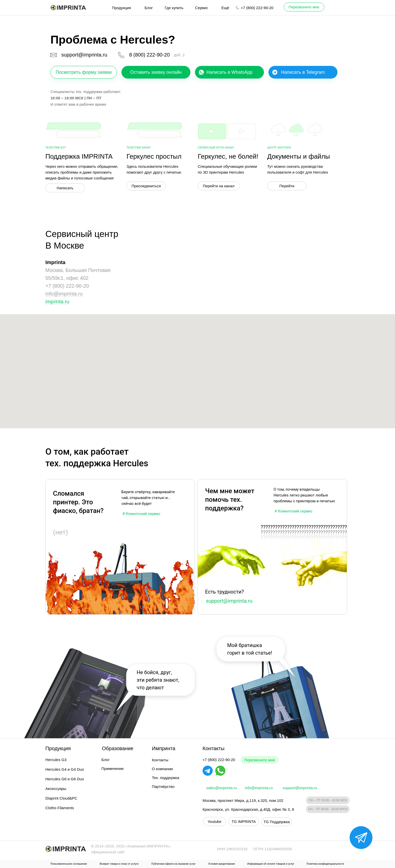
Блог (149, 8)
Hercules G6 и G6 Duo (65, 779)
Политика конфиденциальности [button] (325, 864)
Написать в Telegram (303, 72)
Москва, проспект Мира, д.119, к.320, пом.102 (243, 800)
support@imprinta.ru (84, 55)
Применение (113, 769)
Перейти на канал (219, 186)
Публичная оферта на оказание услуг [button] (173, 864)
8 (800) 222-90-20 (149, 55)
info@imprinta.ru (64, 294)
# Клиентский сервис (293, 511)
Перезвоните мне (259, 760)
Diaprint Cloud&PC (61, 798)
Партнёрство (163, 787)
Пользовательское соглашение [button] (69, 864)
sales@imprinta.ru (221, 788)
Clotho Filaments (60, 808)
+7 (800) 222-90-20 (257, 8)
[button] (361, 838)
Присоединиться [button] (146, 186)
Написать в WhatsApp (229, 72)
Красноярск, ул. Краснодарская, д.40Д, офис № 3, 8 (248, 809)
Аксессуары (56, 789)
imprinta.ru (57, 302)
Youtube (215, 821)
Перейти (287, 186)
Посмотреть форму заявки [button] (84, 72)
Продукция (121, 8)
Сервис (201, 8)
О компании (162, 769)
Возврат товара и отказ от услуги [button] (119, 864)
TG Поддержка (276, 822)
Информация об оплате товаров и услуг (271, 864)
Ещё (225, 8)
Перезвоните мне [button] (304, 7)
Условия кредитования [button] (221, 864)
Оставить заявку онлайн (156, 72)
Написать (65, 188)
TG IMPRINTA (244, 821)
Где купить (174, 8)
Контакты (160, 760)
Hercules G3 (56, 760)
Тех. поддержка (166, 778)
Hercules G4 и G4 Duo (65, 769)
